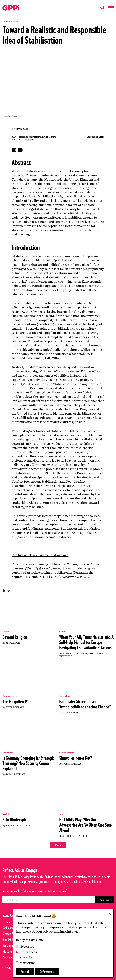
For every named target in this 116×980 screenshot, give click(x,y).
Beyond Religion (15, 637)
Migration (7, 951)
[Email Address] (49, 900)
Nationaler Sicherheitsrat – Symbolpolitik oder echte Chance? (85, 704)
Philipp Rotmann (21, 129)
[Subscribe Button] (104, 900)
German (102, 137)
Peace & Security (10, 957)
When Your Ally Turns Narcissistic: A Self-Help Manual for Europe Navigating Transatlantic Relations (86, 642)
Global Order (9, 940)
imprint (66, 931)
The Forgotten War (17, 701)
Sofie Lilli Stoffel (75, 653)
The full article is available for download (40, 555)
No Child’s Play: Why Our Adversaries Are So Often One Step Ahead (85, 825)
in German (77, 572)
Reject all (25, 971)
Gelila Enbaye (15, 707)
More (58, 845)
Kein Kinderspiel (15, 820)
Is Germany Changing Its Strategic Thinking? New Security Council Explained (28, 763)
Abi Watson (13, 643)
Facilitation (8, 928)
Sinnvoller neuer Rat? (76, 758)
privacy (48, 931)
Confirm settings (47, 971)
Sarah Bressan (72, 713)
